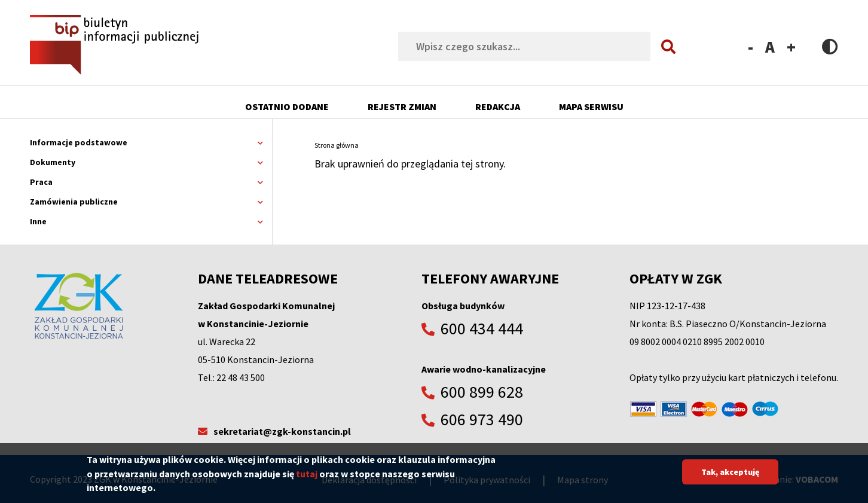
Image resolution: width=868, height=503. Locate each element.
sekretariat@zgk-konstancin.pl (282, 431)
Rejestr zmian (402, 106)
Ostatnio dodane (287, 106)
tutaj (307, 478)
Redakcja (498, 106)
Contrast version (830, 46)
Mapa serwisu (591, 106)
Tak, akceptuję (730, 477)
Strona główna (337, 145)
